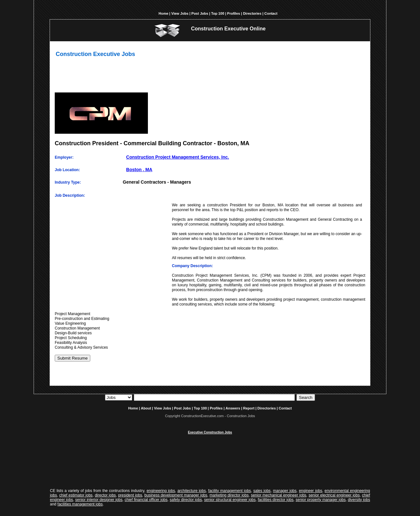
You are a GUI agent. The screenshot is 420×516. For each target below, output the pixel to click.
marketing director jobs (229, 495)
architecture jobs (192, 491)
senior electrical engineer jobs (334, 495)
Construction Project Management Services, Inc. (178, 157)
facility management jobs (230, 491)
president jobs (130, 495)
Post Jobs (200, 13)
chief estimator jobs (76, 495)
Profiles (234, 13)
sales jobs (262, 491)
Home (163, 13)
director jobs (105, 495)
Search (306, 397)
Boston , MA (139, 170)
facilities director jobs (276, 500)
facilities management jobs (80, 504)
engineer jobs (311, 491)
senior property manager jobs (321, 500)
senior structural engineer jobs (230, 500)
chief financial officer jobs (146, 500)
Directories (252, 13)
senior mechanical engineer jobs (279, 495)
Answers (233, 408)
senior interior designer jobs (99, 500)
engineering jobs (161, 491)
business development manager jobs (176, 495)
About (146, 408)
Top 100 (218, 13)
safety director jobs (186, 500)
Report (249, 408)
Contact (271, 13)
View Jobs (180, 13)
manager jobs (285, 491)
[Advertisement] (210, 77)
